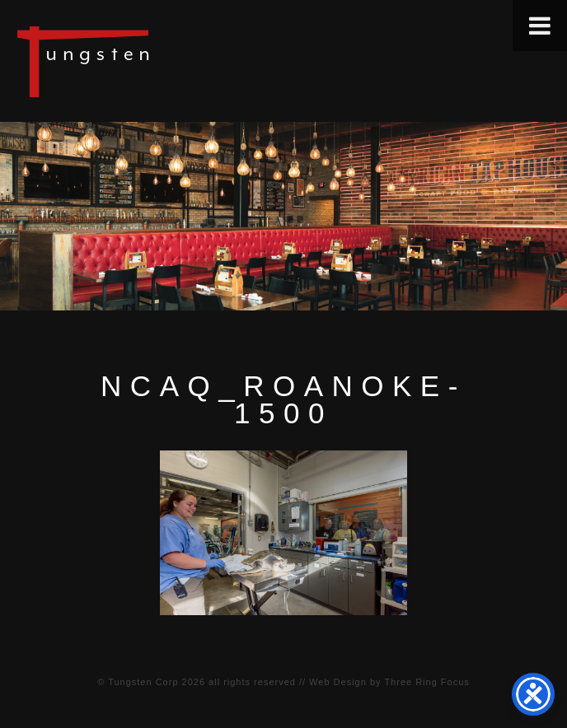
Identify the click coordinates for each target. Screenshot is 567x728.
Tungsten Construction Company (140, 61)
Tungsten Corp (143, 682)
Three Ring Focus (426, 682)
